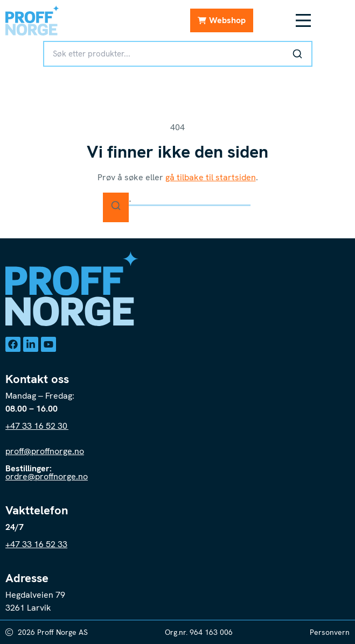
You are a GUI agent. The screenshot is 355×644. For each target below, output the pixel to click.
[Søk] (297, 54)
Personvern (330, 632)
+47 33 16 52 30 (37, 426)
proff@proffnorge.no (45, 451)
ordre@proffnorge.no (47, 476)
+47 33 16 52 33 (36, 544)
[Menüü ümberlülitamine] (303, 20)
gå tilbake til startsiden (211, 177)
